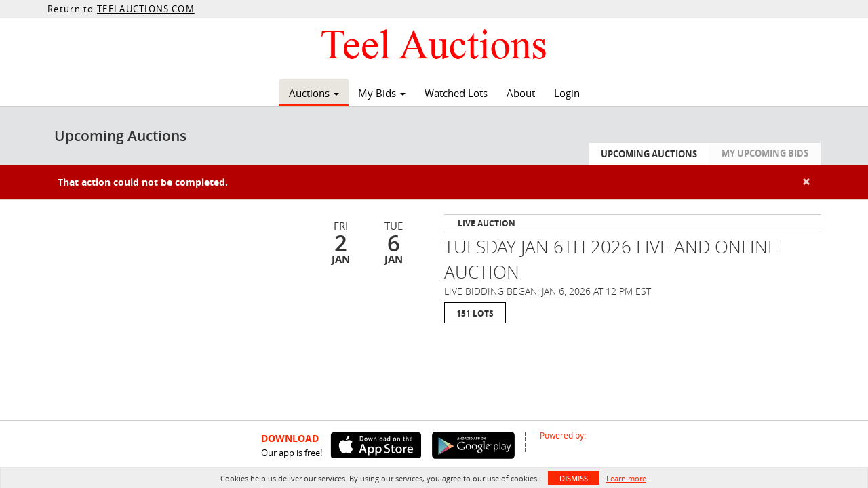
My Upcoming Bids (765, 153)
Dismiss (574, 478)
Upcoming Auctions (649, 154)
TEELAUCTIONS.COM (146, 9)
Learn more (626, 478)
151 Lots (475, 313)
